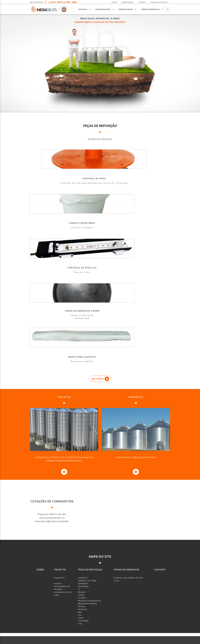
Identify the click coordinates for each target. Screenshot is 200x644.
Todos (81, 439)
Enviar (157, 619)
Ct (79, 411)
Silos (80, 434)
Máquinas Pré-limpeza (87, 425)
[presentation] (148, 606)
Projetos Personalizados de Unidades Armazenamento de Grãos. (63, 411)
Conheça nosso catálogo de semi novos (128, 401)
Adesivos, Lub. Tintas (87, 402)
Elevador (82, 414)
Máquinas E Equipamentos (89, 422)
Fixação (81, 416)
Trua (80, 445)
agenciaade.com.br (112, 641)
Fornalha (82, 419)
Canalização (83, 405)
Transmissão (83, 442)
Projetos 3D (59, 399)
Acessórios (83, 399)
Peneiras (82, 428)
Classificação (83, 408)
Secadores (82, 431)
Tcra (80, 437)
